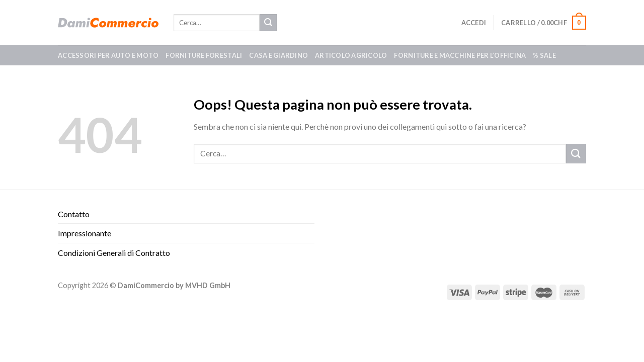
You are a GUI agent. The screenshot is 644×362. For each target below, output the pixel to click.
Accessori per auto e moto (108, 55)
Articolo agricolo (351, 55)
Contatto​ (74, 214)
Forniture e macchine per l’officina (460, 55)
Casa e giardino (278, 55)
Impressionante (85, 233)
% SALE (544, 55)
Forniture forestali (204, 55)
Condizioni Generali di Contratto (114, 253)
